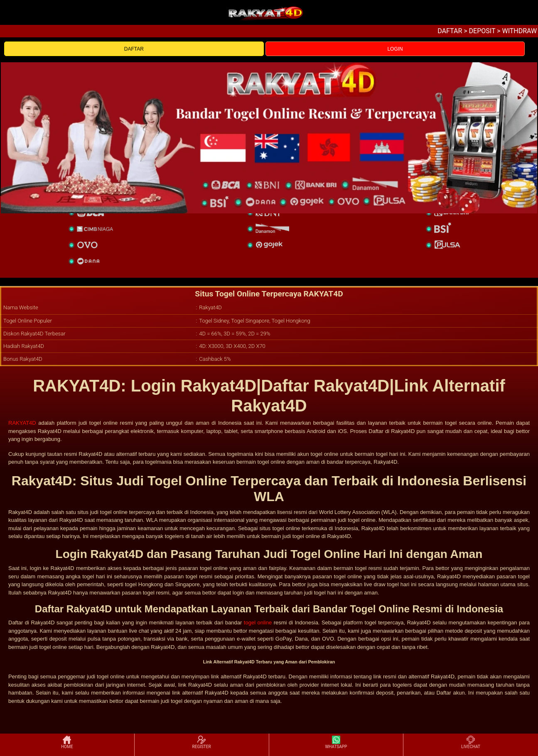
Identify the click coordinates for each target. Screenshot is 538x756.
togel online (258, 623)
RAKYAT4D (22, 423)
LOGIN (395, 49)
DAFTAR (134, 49)
